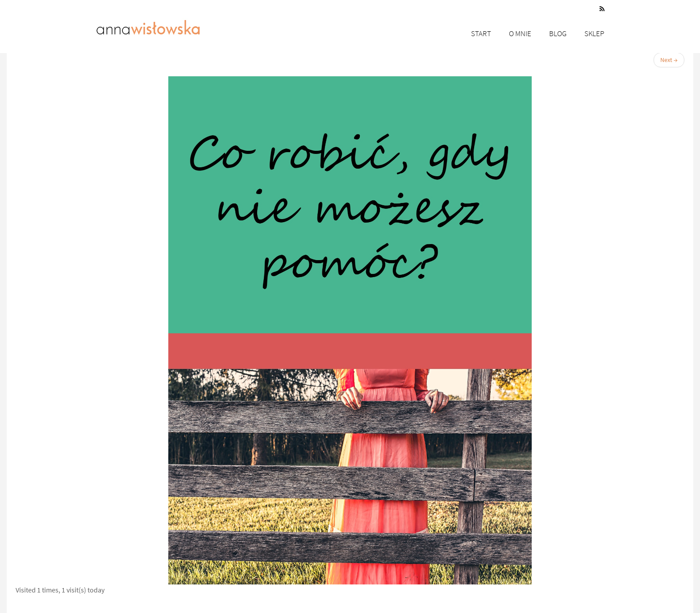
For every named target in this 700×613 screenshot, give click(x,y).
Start (481, 33)
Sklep (594, 33)
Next (669, 60)
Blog (558, 33)
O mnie (520, 33)
